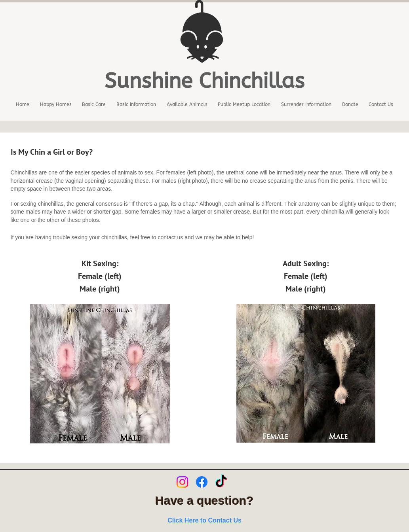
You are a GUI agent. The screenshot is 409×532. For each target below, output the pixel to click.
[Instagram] (182, 482)
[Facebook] (202, 482)
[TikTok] (221, 482)
